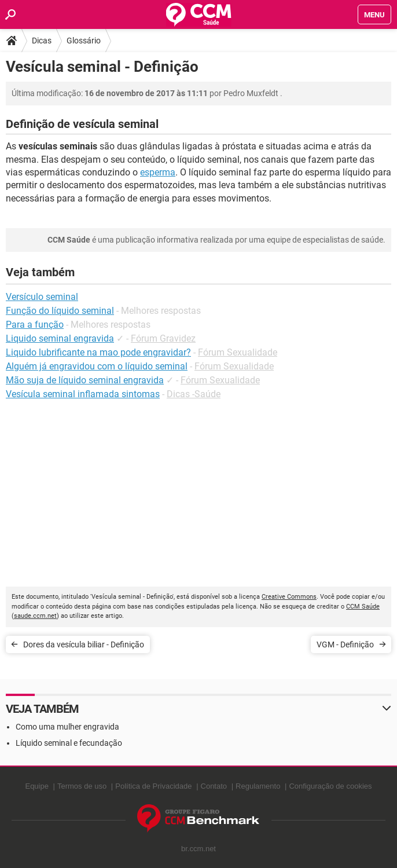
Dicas (42, 41)
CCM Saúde (363, 607)
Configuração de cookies (330, 786)
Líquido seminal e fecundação (69, 743)
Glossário (84, 41)
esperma (158, 172)
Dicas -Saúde (194, 394)
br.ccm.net (198, 849)
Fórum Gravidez (163, 338)
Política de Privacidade (153, 786)
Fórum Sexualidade (238, 352)
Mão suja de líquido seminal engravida (85, 380)
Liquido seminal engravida (60, 338)
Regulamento (258, 786)
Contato (214, 786)
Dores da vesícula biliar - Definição (84, 644)
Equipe (36, 786)
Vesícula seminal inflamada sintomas (83, 394)
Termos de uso (82, 786)
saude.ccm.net (35, 616)
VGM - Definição (345, 644)
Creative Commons (289, 597)
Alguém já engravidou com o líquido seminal (97, 366)
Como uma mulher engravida (67, 727)
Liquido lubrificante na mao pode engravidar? (98, 352)
